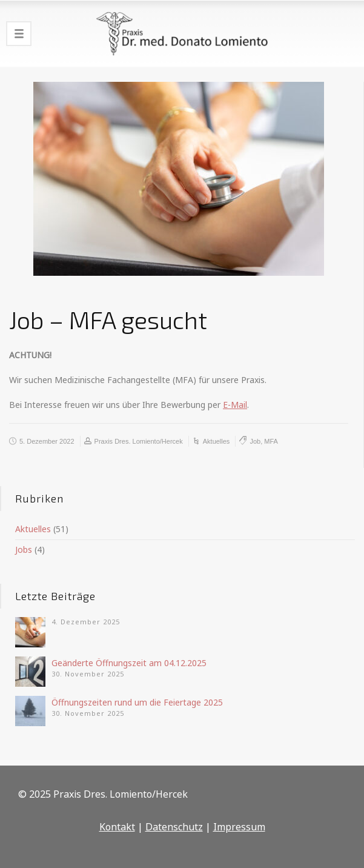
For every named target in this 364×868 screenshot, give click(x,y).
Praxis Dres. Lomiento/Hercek (139, 441)
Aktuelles (217, 441)
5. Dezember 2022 (47, 441)
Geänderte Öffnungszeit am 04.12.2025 (129, 663)
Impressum (239, 827)
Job (255, 441)
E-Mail (235, 405)
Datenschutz (174, 827)
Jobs (24, 549)
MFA (271, 441)
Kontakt (117, 827)
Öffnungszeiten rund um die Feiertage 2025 (137, 702)
